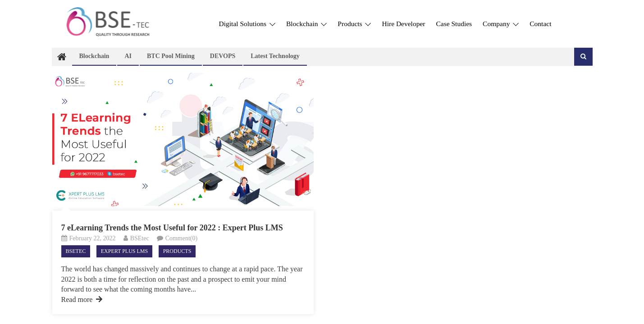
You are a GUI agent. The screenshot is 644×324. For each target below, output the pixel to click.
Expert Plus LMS (124, 251)
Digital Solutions (247, 24)
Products (354, 24)
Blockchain (306, 24)
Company (501, 24)
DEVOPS (223, 56)
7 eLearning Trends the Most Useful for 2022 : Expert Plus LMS (172, 228)
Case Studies (454, 24)
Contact (540, 24)
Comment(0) (182, 238)
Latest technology (275, 56)
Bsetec (76, 251)
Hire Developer (403, 24)
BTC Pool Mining (171, 56)
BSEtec (140, 238)
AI (128, 56)
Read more (82, 299)
